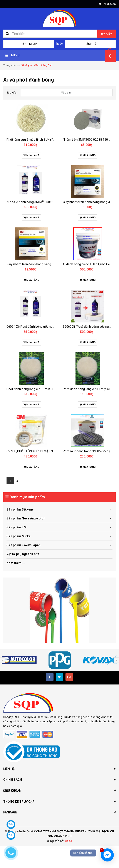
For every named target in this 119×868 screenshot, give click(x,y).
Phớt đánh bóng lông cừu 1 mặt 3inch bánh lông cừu (43, 389)
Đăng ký (90, 44)
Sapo (68, 841)
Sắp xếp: (12, 93)
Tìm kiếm (106, 34)
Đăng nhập (29, 44)
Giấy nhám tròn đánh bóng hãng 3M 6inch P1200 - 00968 (46, 264)
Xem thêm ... (16, 563)
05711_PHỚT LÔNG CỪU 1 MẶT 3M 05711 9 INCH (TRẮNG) (47, 451)
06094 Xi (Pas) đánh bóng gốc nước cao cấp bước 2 (42, 327)
